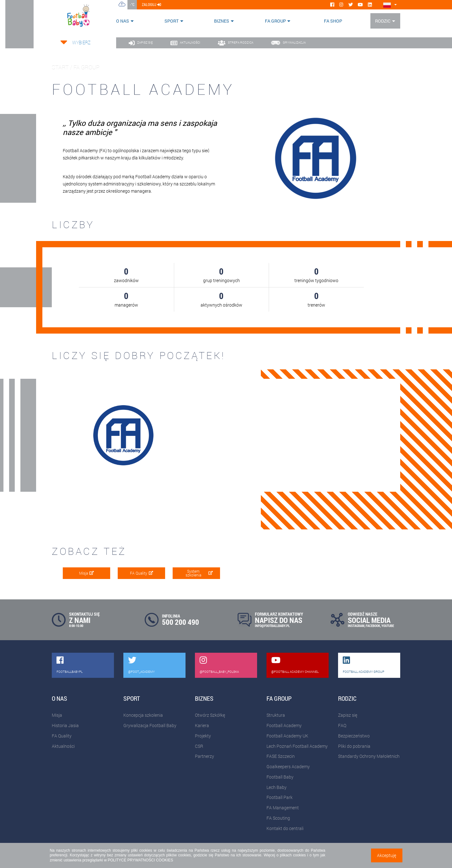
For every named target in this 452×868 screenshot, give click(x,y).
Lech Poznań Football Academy (297, 746)
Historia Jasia (65, 725)
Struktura (276, 715)
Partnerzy (204, 756)
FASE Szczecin (281, 756)
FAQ (342, 725)
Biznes (222, 21)
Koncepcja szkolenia (143, 715)
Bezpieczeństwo (354, 736)
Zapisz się (348, 715)
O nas (123, 21)
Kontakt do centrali (285, 828)
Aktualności (63, 746)
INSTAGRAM (356, 626)
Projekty (203, 736)
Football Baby (280, 777)
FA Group (275, 21)
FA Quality (142, 573)
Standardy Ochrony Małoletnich (369, 756)
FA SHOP (333, 21)
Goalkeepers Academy (288, 766)
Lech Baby (277, 787)
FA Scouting (278, 818)
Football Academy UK (287, 736)
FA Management (283, 808)
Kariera (202, 725)
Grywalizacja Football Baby (150, 725)
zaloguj (151, 4)
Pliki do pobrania (354, 746)
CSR (199, 746)
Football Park (280, 797)
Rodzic (383, 21)
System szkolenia (199, 573)
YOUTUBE (388, 626)
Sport (172, 21)
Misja (86, 573)
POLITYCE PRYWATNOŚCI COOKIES (140, 860)
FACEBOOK (373, 626)
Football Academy (284, 725)
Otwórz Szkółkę (210, 715)
